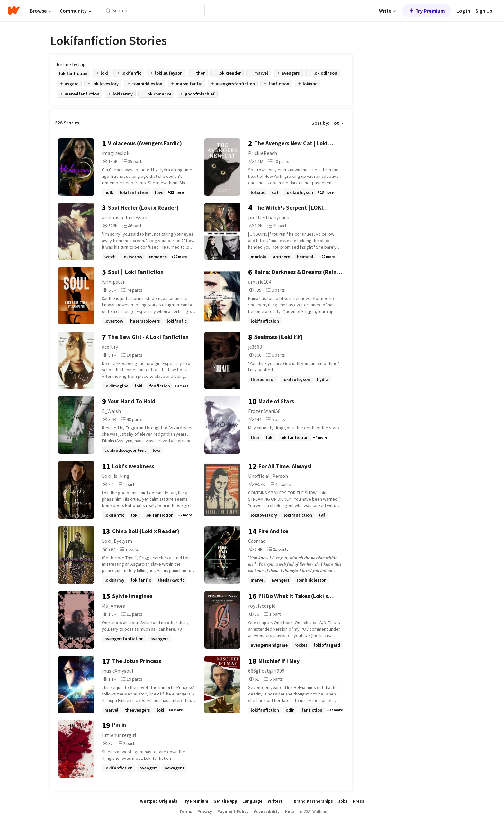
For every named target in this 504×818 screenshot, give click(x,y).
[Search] (108, 11)
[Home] (14, 11)
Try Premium (427, 11)
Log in (463, 11)
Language (252, 801)
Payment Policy (233, 811)
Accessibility (267, 811)
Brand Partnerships (313, 801)
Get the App (225, 801)
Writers (275, 801)
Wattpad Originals (159, 801)
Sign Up (484, 11)
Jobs (343, 801)
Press (359, 801)
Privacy (205, 811)
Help (289, 811)
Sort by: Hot (328, 123)
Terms (186, 811)
